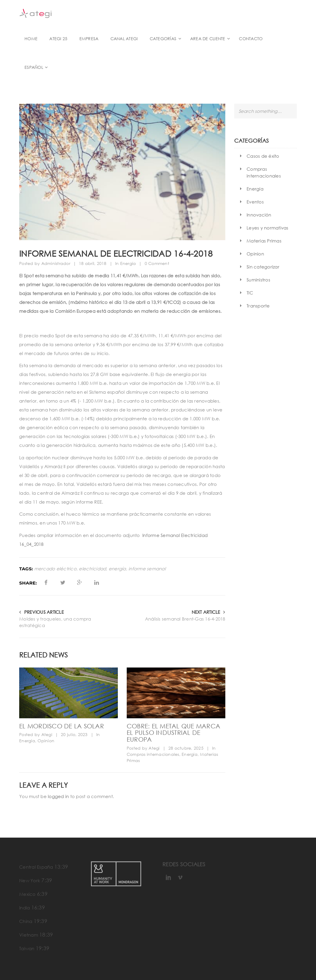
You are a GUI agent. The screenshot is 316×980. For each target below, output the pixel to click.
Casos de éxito (263, 156)
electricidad (92, 569)
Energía (128, 263)
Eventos (255, 202)
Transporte (258, 306)
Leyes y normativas (268, 228)
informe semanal (147, 569)
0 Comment (157, 263)
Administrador (56, 263)
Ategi (47, 734)
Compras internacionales (153, 754)
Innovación (259, 215)
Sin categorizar (263, 267)
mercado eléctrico (55, 569)
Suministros (258, 280)
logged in (58, 796)
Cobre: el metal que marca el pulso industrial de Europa (174, 733)
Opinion (46, 741)
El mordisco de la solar (62, 726)
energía (117, 569)
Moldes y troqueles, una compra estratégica (55, 622)
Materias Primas (264, 241)
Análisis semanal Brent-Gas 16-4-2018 (185, 619)
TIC (250, 293)
